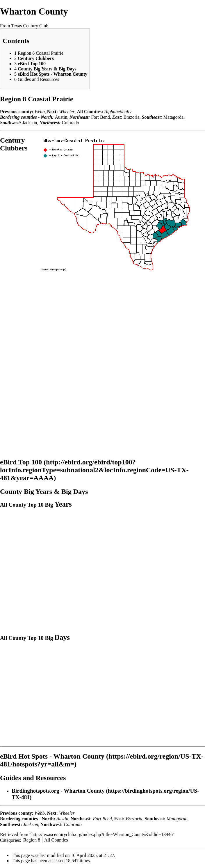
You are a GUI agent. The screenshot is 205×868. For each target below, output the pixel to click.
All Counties (56, 840)
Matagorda (173, 117)
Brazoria (132, 117)
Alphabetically (118, 112)
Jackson (30, 123)
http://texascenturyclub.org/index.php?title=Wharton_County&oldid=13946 (102, 834)
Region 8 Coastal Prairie (36, 99)
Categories (10, 840)
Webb (40, 112)
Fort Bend (100, 117)
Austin (61, 117)
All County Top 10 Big (36, 505)
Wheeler (67, 112)
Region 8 (32, 840)
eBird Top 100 (21, 462)
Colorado (70, 123)
